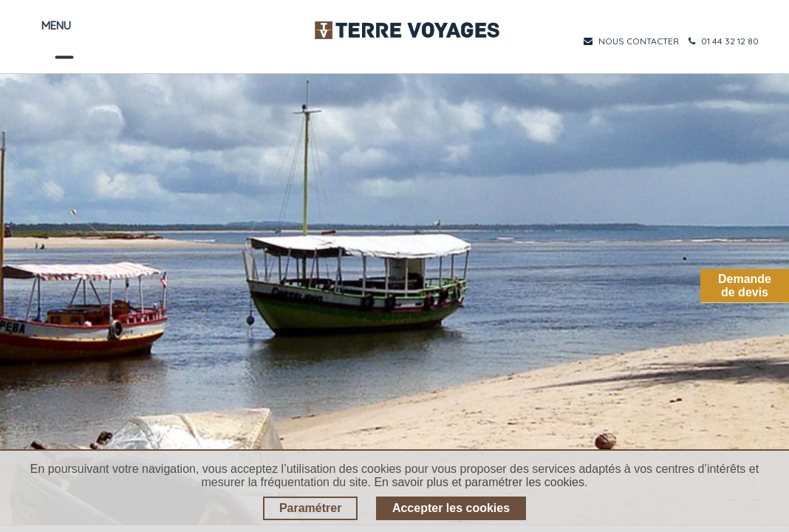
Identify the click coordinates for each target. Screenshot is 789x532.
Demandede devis (745, 286)
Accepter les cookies (451, 508)
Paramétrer (311, 508)
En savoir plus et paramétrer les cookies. (481, 482)
